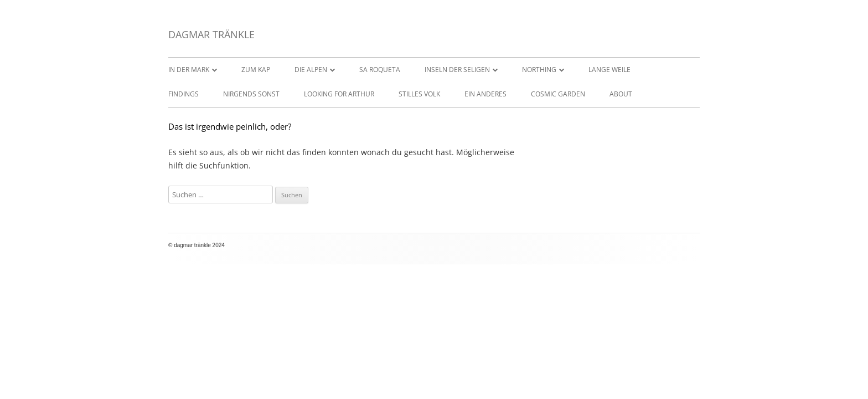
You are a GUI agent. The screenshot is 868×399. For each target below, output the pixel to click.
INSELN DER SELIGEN (457, 70)
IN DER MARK (189, 70)
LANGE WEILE (609, 70)
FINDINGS (184, 94)
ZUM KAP (256, 70)
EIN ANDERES (485, 94)
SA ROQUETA (380, 70)
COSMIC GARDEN (558, 94)
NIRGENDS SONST (251, 94)
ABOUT (621, 94)
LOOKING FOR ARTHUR (339, 94)
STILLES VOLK (419, 94)
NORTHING (539, 70)
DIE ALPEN (311, 70)
